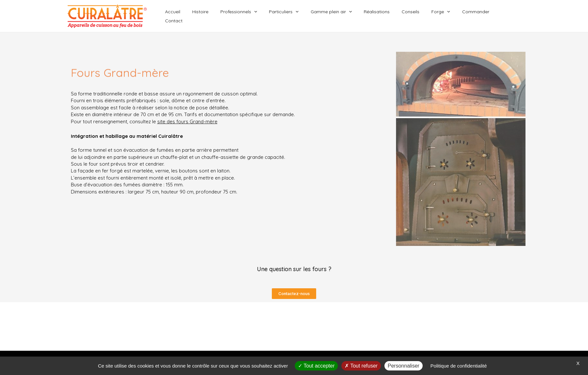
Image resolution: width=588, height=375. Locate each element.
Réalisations (386, 16)
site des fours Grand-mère (187, 121)
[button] (294, 294)
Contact (507, 16)
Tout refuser (361, 366)
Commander (476, 16)
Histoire (221, 16)
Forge (444, 16)
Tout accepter (316, 366)
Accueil (196, 16)
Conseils (417, 16)
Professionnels (256, 16)
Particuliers (299, 16)
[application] (272, 16)
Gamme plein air (343, 16)
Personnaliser (404, 366)
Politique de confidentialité (459, 366)
